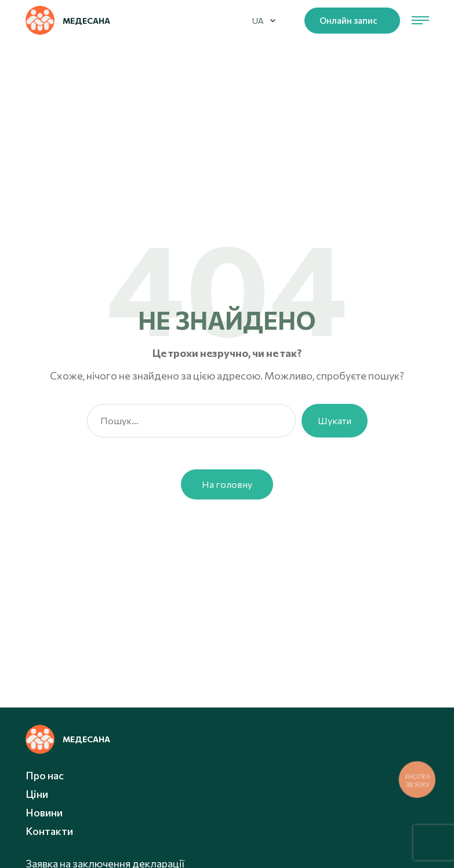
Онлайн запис (348, 20)
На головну (227, 484)
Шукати (335, 420)
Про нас (45, 775)
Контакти (49, 831)
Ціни (37, 794)
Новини (44, 812)
